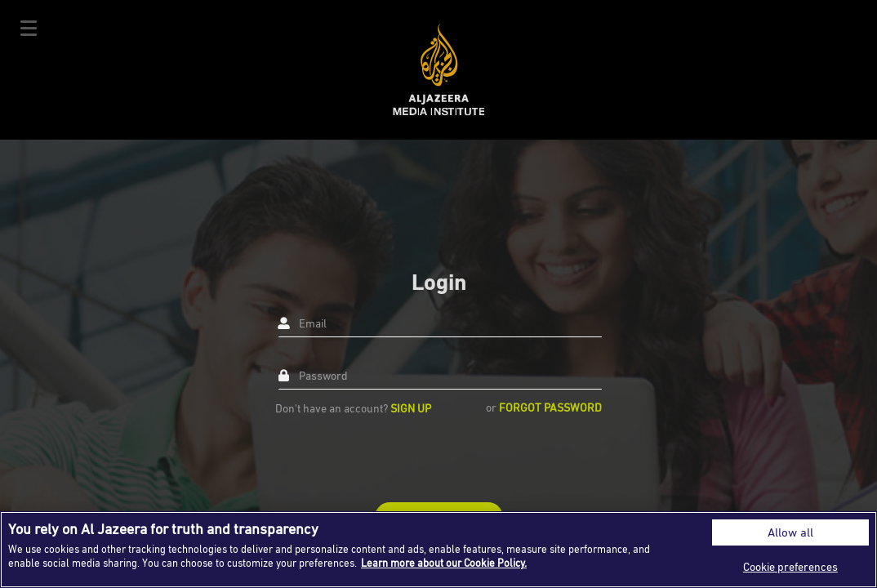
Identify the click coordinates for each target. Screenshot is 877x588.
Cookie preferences (790, 566)
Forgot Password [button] (550, 407)
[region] (438, 550)
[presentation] (399, 458)
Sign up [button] (411, 408)
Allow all (790, 532)
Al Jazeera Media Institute (439, 70)
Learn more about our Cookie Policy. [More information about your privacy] (444, 563)
